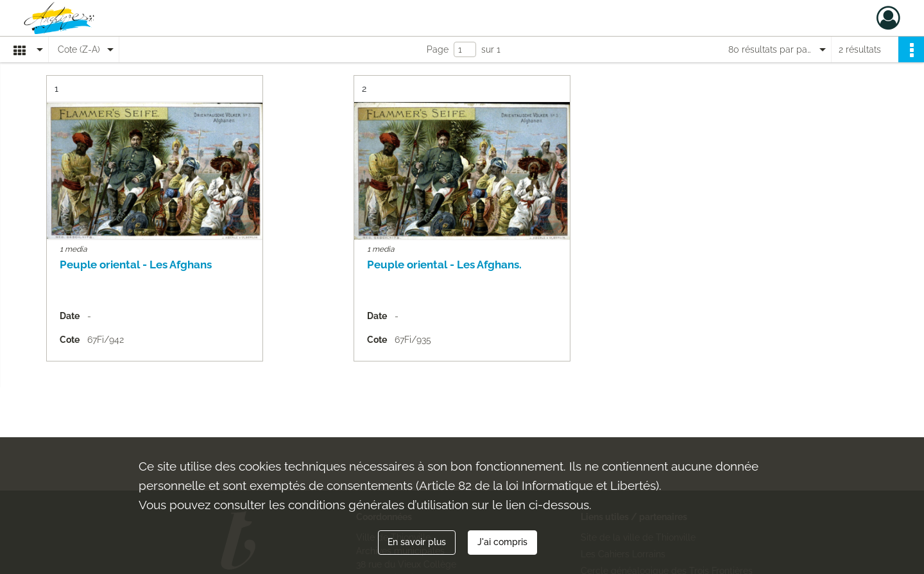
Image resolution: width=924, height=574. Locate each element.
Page (438, 49)
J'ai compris (502, 542)
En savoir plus (417, 542)
